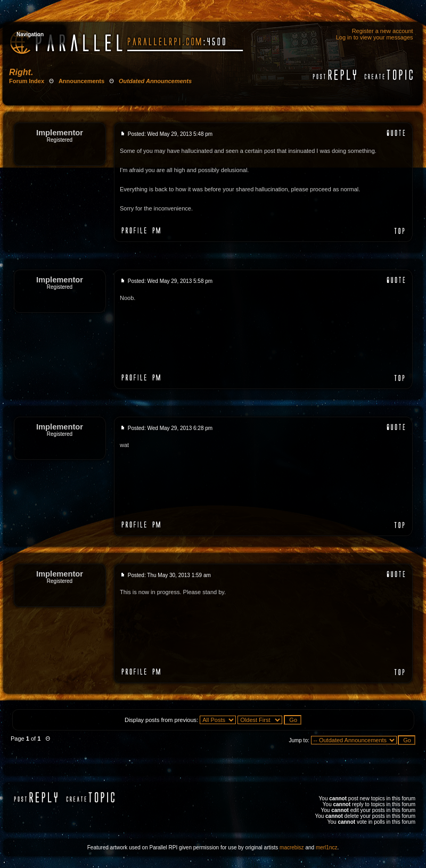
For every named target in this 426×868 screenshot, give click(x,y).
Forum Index (27, 81)
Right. (21, 72)
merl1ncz (327, 847)
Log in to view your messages (375, 37)
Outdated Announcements (155, 81)
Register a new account (383, 31)
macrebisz (292, 847)
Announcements (81, 81)
